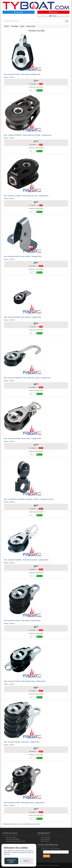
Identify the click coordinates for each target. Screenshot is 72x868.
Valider (47, 856)
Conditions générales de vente (17, 841)
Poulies (22, 26)
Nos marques (47, 837)
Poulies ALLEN (31, 26)
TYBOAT (6, 26)
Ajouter (39, 90)
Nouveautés (19, 12)
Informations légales (14, 839)
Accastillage (15, 26)
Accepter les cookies (11, 861)
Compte (53, 16)
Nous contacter (12, 837)
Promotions (53, 12)
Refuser (26, 861)
